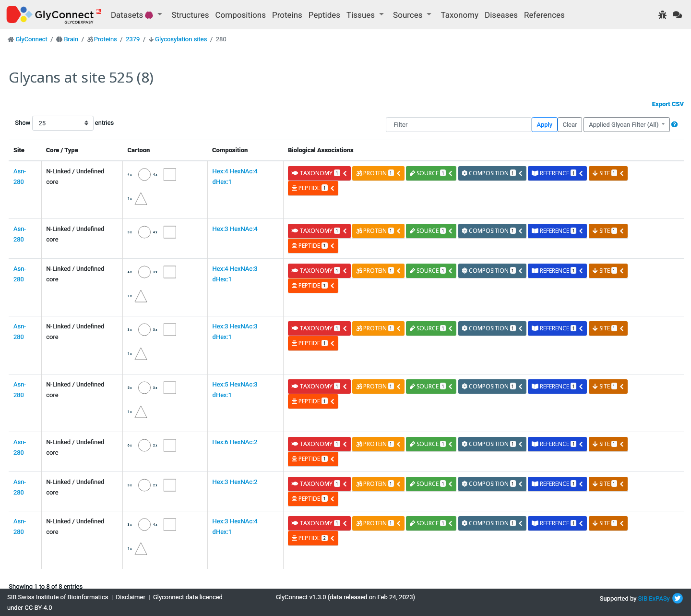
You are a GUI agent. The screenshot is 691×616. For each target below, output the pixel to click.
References (544, 15)
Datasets (133, 15)
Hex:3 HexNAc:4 (235, 229)
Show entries (46, 123)
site (608, 173)
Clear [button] (570, 125)
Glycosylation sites (181, 39)
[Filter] (459, 125)
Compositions (241, 15)
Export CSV (668, 104)
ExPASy (659, 598)
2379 (133, 39)
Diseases (501, 15)
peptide (313, 188)
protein (379, 173)
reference (558, 173)
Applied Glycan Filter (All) (625, 125)
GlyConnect (31, 39)
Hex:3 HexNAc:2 (235, 482)
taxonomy (319, 173)
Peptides (324, 15)
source (431, 173)
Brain (71, 39)
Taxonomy (460, 15)
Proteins (287, 15)
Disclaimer (131, 597)
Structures (191, 15)
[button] (674, 125)
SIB (643, 598)
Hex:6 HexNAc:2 (235, 442)
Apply (545, 125)
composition (493, 173)
